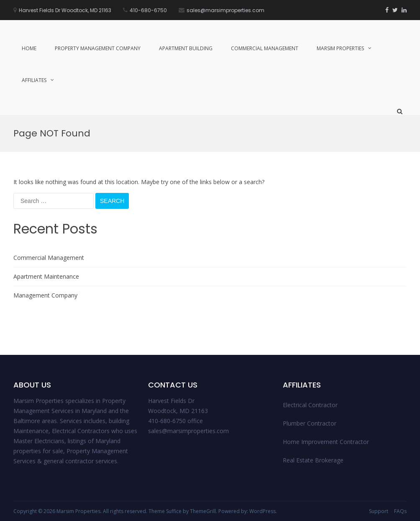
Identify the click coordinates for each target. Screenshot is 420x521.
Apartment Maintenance (46, 276)
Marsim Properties (340, 48)
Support (379, 511)
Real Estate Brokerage (313, 460)
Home (29, 48)
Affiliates (34, 80)
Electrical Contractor (310, 405)
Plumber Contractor (310, 423)
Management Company (45, 295)
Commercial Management (265, 48)
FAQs (400, 511)
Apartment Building (186, 48)
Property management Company (98, 48)
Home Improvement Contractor (326, 442)
